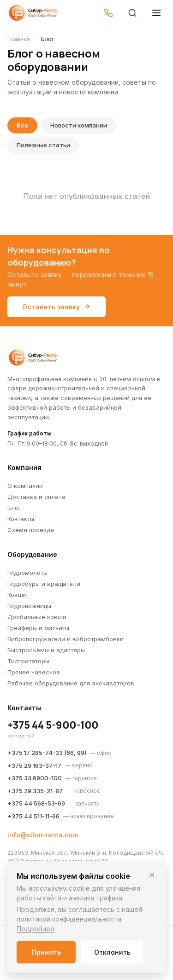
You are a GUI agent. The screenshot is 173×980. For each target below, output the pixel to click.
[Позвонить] (108, 13)
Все (22, 125)
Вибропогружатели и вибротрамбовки (66, 639)
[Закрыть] (152, 875)
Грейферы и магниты (38, 628)
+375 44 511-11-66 (33, 816)
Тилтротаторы (28, 661)
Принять (46, 952)
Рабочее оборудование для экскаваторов (71, 683)
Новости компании (79, 125)
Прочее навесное (34, 672)
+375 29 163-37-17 (34, 765)
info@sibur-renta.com (43, 835)
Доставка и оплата (36, 497)
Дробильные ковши (37, 617)
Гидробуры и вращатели (44, 584)
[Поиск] (132, 13)
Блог (14, 508)
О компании (25, 486)
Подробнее (36, 929)
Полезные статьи (43, 145)
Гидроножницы (29, 606)
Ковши (17, 595)
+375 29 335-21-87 (35, 791)
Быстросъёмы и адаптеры (46, 650)
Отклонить (112, 952)
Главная (19, 39)
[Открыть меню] (156, 13)
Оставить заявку (57, 307)
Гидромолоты (27, 573)
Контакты (21, 519)
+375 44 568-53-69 (36, 803)
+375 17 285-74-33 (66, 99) (47, 753)
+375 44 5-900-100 (53, 725)
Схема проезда (31, 530)
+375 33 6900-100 (35, 778)
